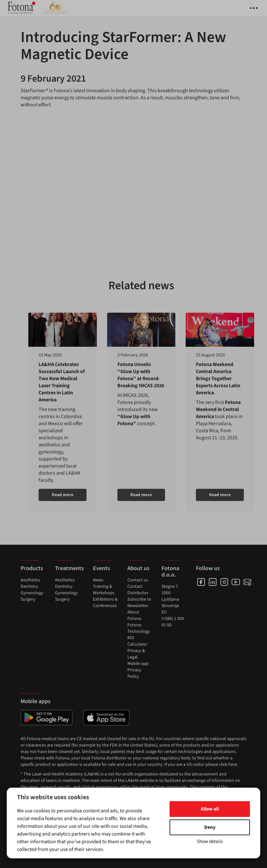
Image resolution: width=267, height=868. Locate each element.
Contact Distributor (138, 590)
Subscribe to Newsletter (139, 603)
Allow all (210, 809)
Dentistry (29, 586)
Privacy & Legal (136, 654)
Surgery (28, 599)
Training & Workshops (104, 590)
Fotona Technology (139, 628)
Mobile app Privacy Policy (138, 670)
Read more (63, 495)
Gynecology (32, 593)
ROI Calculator (137, 641)
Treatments (69, 568)
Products (32, 568)
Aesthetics (30, 580)
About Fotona (134, 615)
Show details (210, 841)
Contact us (138, 580)
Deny (210, 827)
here (233, 765)
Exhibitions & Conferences (105, 603)
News (98, 580)
